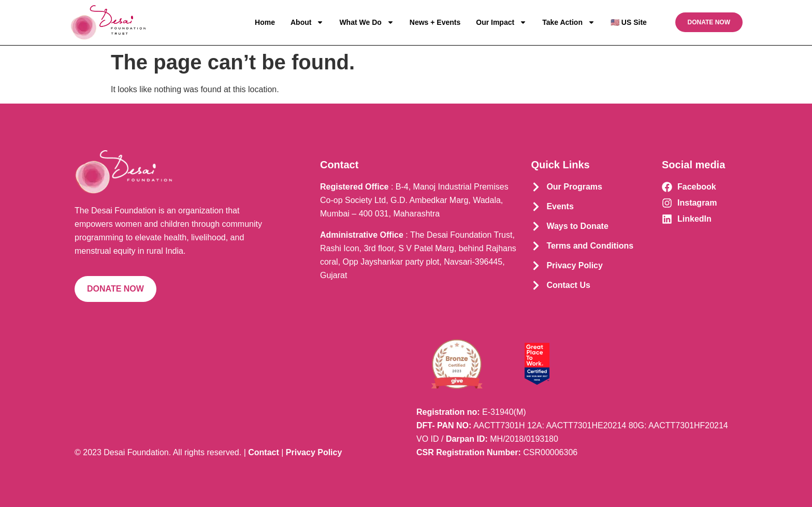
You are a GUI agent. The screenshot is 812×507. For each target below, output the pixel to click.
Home (265, 22)
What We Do (366, 22)
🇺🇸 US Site (629, 22)
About (307, 22)
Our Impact (501, 22)
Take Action (569, 22)
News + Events (435, 22)
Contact (264, 452)
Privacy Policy (314, 452)
